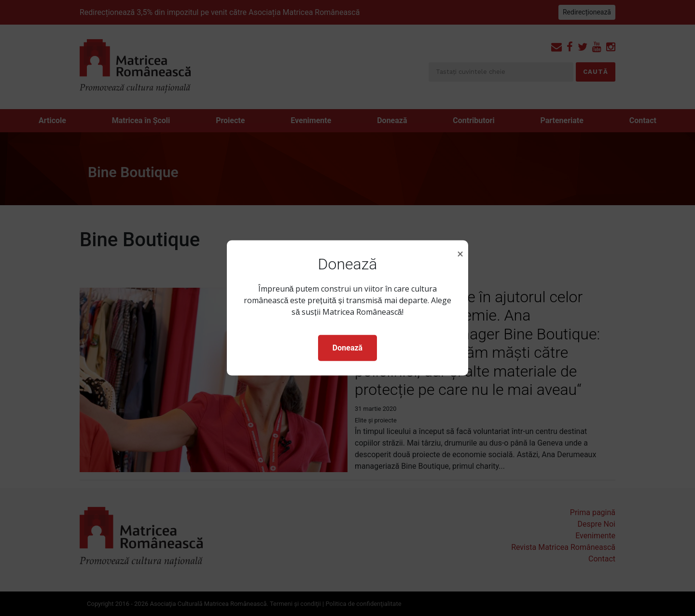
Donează (347, 348)
